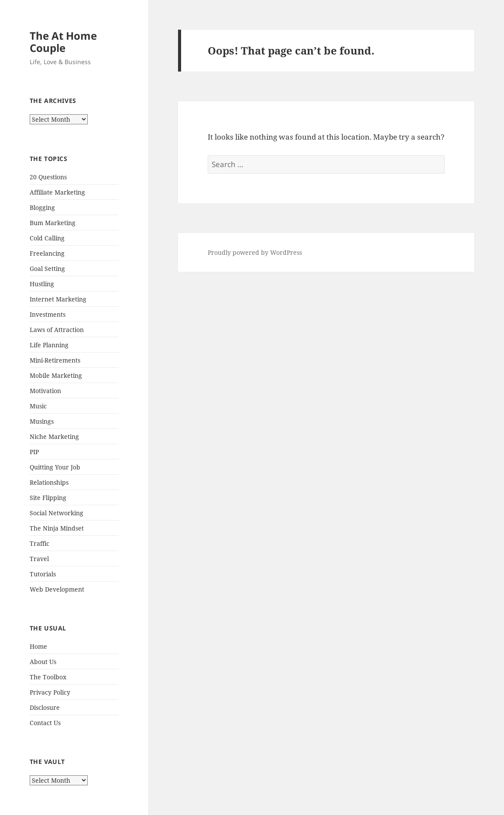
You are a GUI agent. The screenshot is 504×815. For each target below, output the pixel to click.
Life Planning (49, 345)
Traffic (39, 543)
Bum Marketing (53, 223)
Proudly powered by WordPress (255, 252)
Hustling (42, 284)
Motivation (45, 391)
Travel (39, 559)
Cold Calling (47, 238)
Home (38, 646)
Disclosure (45, 707)
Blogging (42, 207)
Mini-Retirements (55, 360)
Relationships (49, 482)
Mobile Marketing (56, 375)
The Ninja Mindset (57, 528)
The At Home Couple (63, 42)
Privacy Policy (50, 692)
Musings (42, 421)
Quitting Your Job (55, 467)
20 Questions (48, 177)
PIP (34, 452)
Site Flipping (48, 498)
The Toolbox (48, 677)
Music (38, 406)
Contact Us (45, 723)
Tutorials (43, 574)
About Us (43, 662)
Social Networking (57, 513)
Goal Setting (47, 269)
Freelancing (47, 253)
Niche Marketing (54, 437)
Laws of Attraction (57, 330)
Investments (48, 314)
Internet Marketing (58, 299)
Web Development (57, 589)
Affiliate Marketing (57, 192)
